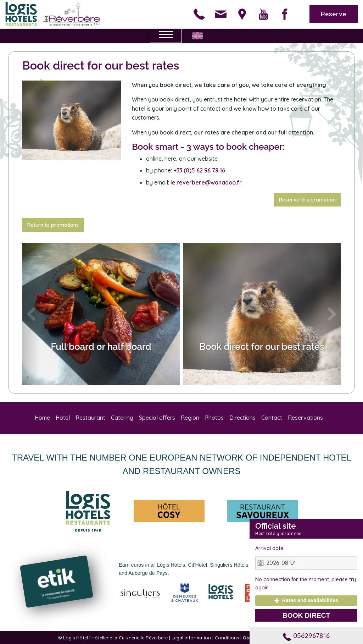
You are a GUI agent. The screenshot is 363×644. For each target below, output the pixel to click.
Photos (214, 418)
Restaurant (90, 418)
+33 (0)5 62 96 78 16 (199, 170)
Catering (122, 418)
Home (42, 418)
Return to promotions (53, 225)
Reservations (305, 418)
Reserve (334, 14)
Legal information (191, 638)
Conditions (227, 638)
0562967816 (306, 635)
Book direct (306, 615)
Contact (272, 418)
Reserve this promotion (307, 200)
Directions (242, 418)
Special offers (157, 418)
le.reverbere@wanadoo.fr (206, 182)
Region (190, 418)
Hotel (63, 418)
